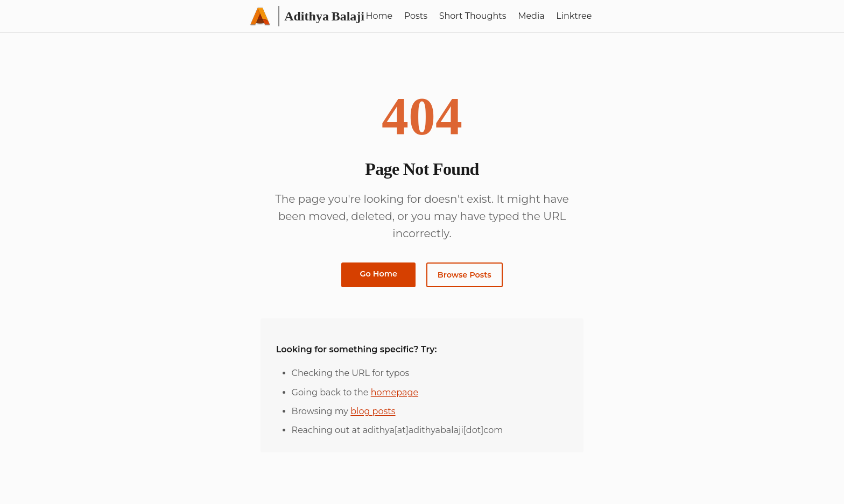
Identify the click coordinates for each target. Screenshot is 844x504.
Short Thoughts (473, 16)
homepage (395, 392)
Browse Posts (465, 275)
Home (379, 16)
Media (531, 16)
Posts (416, 16)
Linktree (574, 16)
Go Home (379, 274)
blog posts (373, 411)
